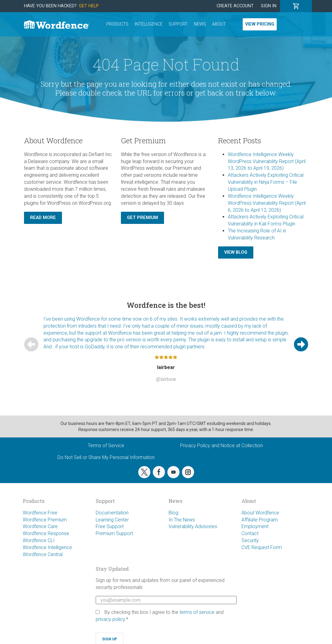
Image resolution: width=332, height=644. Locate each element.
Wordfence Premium (45, 520)
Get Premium (142, 218)
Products (117, 24)
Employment (255, 526)
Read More (43, 218)
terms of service (197, 612)
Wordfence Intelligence (47, 547)
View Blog (236, 252)
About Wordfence (260, 513)
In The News (182, 520)
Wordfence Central (43, 554)
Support (178, 24)
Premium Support (114, 533)
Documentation (112, 513)
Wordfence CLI (39, 540)
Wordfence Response (46, 533)
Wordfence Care (40, 526)
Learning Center (112, 520)
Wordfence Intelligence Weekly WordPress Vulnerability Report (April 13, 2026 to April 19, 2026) (267, 161)
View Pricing (260, 24)
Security (250, 540)
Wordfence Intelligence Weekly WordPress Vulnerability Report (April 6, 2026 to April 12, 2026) (267, 203)
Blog (173, 513)
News (200, 24)
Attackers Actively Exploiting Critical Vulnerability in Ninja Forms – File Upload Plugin (266, 182)
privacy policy (110, 619)
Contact (250, 533)
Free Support (110, 526)
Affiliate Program (260, 520)
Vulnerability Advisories (193, 526)
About (219, 24)
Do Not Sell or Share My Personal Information (106, 457)
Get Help (89, 6)
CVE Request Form (262, 547)
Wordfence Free (40, 513)
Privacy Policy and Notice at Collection (221, 446)
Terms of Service (106, 446)
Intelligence (149, 24)
